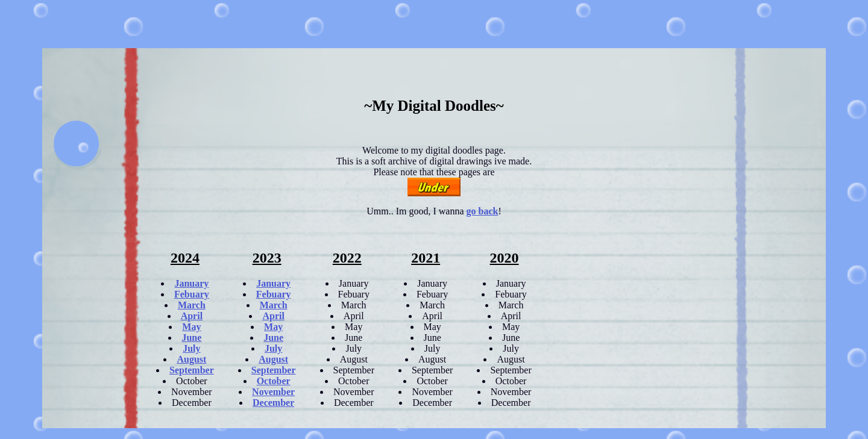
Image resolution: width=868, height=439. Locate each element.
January (191, 283)
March (192, 305)
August (191, 359)
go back (483, 211)
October (274, 381)
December (273, 403)
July (191, 348)
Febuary (192, 294)
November (273, 392)
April (192, 316)
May (191, 327)
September (192, 370)
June (191, 338)
